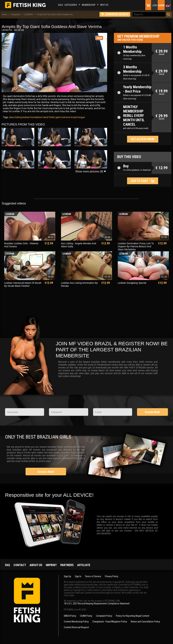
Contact (20, 565)
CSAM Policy (86, 616)
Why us (104, 5)
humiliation (36, 117)
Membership (89, 5)
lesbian (26, 117)
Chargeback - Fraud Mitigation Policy (110, 622)
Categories (71, 5)
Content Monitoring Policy (76, 622)
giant (58, 117)
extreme (66, 117)
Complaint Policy (104, 616)
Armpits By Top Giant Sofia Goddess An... (56, 15)
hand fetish (49, 117)
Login (161, 5)
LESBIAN (29, 15)
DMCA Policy (70, 616)
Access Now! (46, 472)
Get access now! (143, 139)
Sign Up (67, 576)
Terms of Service (93, 576)
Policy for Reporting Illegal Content (133, 616)
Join (154, 5)
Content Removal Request (76, 627)
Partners (67, 565)
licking (18, 117)
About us (36, 565)
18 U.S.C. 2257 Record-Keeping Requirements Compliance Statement (97, 604)
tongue (81, 117)
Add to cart (139, 181)
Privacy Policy (112, 576)
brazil (74, 117)
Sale (60, 5)
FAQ (8, 565)
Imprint (51, 565)
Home (4, 15)
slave (12, 117)
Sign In (78, 576)
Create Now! (152, 412)
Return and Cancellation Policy (145, 622)
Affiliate (84, 565)
